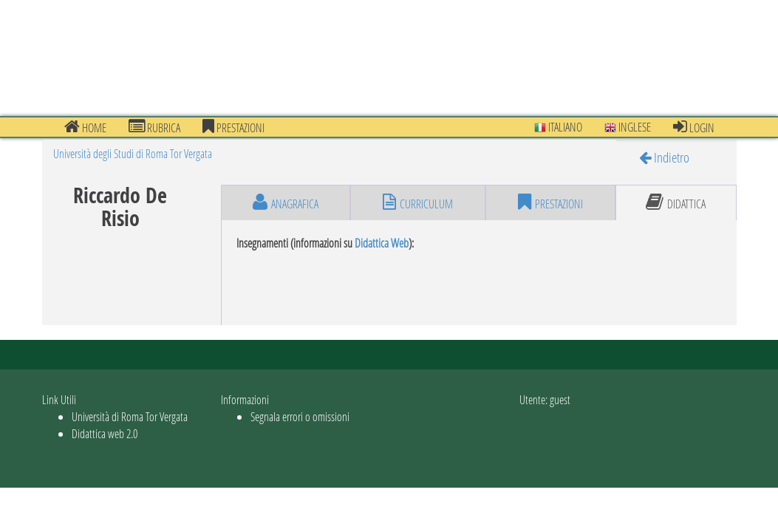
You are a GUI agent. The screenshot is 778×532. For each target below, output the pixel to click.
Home (85, 127)
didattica (676, 202)
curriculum (418, 202)
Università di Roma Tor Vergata (130, 416)
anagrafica (286, 202)
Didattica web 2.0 (105, 433)
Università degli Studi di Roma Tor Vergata (133, 153)
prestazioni (233, 127)
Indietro (664, 157)
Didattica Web (382, 243)
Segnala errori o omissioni (300, 416)
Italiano (558, 127)
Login (694, 127)
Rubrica (154, 127)
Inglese (628, 127)
